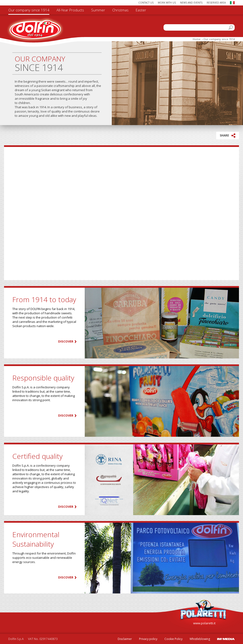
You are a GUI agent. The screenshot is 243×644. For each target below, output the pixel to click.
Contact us (146, 3)
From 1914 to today (44, 299)
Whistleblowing (200, 639)
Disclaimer (125, 639)
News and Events (191, 3)
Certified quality (37, 456)
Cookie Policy (173, 639)
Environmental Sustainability (36, 539)
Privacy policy (148, 639)
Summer (98, 10)
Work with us (167, 3)
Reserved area (216, 3)
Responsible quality (43, 378)
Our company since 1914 (29, 10)
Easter (141, 10)
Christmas (120, 10)
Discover (66, 341)
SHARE (228, 136)
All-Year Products (70, 10)
